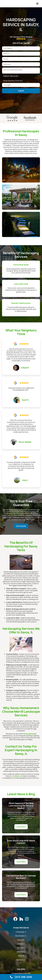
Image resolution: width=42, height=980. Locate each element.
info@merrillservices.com (21, 973)
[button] (37, 4)
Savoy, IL (21, 956)
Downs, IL (21, 940)
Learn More (21, 827)
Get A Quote (21, 526)
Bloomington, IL (21, 936)
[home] (2, 4)
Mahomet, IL (21, 952)
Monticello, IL (21, 960)
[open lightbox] (21, 170)
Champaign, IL (21, 932)
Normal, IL (21, 948)
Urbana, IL (21, 944)
